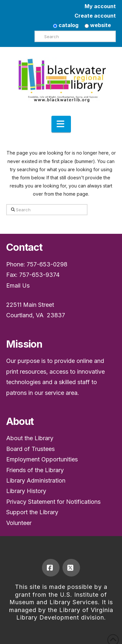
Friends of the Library (35, 470)
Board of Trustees (30, 449)
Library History (26, 491)
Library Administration (36, 480)
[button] (61, 124)
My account (100, 6)
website (98, 25)
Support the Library (32, 512)
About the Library (30, 438)
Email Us (18, 285)
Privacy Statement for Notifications (53, 502)
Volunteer (19, 523)
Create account (95, 16)
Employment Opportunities (42, 459)
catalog (66, 25)
